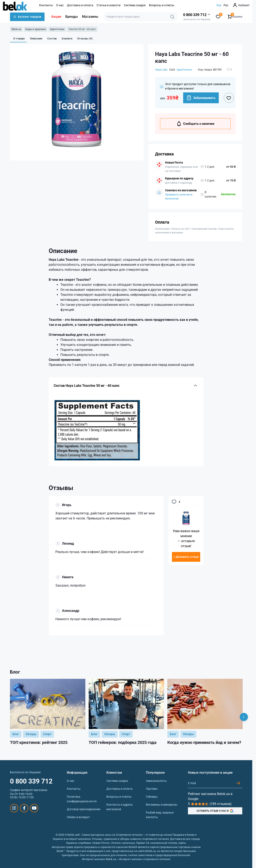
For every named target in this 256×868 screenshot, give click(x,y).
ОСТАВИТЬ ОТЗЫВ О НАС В (215, 811)
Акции (56, 17)
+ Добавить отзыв (186, 557)
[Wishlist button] (229, 98)
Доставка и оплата (80, 5)
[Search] (172, 17)
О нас (60, 5)
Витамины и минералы (162, 805)
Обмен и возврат (78, 817)
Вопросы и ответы (162, 5)
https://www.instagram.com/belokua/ (14, 808)
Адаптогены (57, 29)
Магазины (90, 17)
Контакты (46, 5)
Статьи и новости (109, 5)
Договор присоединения (84, 809)
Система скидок (135, 5)
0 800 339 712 (31, 781)
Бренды (72, 17)
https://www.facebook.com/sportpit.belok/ (24, 808)
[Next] (244, 717)
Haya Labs (161, 70)
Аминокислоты (156, 781)
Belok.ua (16, 29)
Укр (219, 5)
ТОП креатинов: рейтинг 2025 (39, 742)
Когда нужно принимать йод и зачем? (204, 742)
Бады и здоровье (36, 29)
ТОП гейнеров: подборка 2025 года (123, 742)
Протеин (152, 789)
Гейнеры (152, 797)
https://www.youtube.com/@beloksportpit (34, 808)
